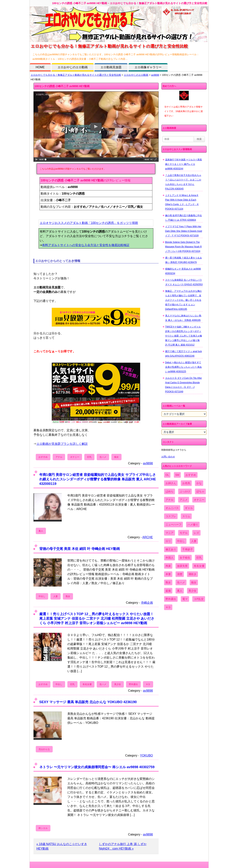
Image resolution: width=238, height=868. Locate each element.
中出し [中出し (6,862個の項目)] (181, 541)
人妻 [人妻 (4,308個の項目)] (194, 541)
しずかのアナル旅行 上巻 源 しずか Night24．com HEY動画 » (123, 846)
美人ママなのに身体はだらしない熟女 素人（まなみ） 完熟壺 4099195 (183, 318)
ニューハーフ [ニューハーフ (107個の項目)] (173, 525)
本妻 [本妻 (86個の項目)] (168, 574)
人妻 (56, 596)
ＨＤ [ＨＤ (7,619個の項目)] (168, 607)
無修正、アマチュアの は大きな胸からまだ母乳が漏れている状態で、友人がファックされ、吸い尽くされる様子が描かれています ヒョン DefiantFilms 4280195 (184, 300)
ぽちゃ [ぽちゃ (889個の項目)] (200, 491)
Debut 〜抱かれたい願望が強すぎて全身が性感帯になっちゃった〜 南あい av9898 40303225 (184, 367)
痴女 (116, 457)
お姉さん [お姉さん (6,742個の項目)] (171, 483)
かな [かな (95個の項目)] (199, 483)
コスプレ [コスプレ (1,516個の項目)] (171, 516)
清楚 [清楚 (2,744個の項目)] (180, 574)
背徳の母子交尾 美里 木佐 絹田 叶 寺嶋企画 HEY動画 (80, 549)
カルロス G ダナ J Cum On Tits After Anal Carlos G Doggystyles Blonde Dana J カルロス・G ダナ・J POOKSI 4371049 (184, 385)
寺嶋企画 (147, 603)
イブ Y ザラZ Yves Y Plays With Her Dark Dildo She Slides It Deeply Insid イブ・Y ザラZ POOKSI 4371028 (184, 231)
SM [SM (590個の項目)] (177, 475)
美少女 (118, 684)
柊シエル (43, 828)
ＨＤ (148, 684)
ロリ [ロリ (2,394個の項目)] (168, 541)
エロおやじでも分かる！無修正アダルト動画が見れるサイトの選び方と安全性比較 (76, 75)
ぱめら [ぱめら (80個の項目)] (170, 491)
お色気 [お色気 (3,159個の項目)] (186, 483)
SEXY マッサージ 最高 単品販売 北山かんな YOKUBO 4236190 (88, 702)
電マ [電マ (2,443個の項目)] (185, 599)
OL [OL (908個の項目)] (167, 475)
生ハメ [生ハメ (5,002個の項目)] (181, 582)
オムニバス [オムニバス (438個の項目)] (172, 508)
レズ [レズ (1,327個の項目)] (196, 533)
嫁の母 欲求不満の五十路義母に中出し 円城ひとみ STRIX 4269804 (184, 218)
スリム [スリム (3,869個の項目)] (186, 516)
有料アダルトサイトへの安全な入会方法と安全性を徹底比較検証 (86, 245)
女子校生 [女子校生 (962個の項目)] (185, 558)
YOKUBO (146, 755)
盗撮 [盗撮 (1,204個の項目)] (168, 591)
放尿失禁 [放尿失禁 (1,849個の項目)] (182, 566)
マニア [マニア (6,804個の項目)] (170, 533)
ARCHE (148, 537)
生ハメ (103, 457)
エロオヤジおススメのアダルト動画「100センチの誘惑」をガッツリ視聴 (89, 223)
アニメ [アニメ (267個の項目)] (184, 500)
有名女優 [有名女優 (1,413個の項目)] (199, 566)
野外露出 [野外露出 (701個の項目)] (171, 599)
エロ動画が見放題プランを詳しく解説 (62, 444)
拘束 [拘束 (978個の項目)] (168, 566)
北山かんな (44, 749)
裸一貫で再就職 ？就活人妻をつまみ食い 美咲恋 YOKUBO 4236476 (184, 260)
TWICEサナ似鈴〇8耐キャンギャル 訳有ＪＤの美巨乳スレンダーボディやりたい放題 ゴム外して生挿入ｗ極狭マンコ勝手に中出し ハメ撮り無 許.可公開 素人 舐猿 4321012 (184, 336)
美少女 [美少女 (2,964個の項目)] (192, 591)
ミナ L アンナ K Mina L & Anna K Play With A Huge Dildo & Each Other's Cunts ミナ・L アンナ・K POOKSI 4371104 (182, 202)
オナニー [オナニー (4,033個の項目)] (199, 500)
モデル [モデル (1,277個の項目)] (184, 533)
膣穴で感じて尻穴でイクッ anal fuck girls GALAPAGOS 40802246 (184, 354)
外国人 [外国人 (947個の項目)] (170, 558)
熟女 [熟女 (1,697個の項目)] (168, 582)
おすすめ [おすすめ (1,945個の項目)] (191, 475)
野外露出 (133, 684)
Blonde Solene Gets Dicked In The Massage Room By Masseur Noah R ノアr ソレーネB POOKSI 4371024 (184, 247)
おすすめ (43, 457)
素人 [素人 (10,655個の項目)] (180, 591)
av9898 (155, 75)
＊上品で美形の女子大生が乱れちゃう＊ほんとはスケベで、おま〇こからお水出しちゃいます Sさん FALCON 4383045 (183, 182)
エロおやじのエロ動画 (73, 67)
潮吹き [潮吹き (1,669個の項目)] (192, 574)
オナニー (75, 457)
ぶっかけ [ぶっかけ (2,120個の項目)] (185, 491)
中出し (42, 596)
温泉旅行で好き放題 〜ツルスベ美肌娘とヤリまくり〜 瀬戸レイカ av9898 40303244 (184, 164)
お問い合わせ (168, 457)
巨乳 (89, 457)
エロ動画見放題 (111, 67)
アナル (59, 457)
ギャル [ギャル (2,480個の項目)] (189, 508)
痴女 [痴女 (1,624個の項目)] (194, 582)
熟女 (68, 596)
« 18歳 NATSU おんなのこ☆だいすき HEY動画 (62, 846)
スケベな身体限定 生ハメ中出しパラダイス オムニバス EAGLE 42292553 (184, 282)
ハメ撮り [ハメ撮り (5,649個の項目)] (193, 525)
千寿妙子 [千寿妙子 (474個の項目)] (188, 549)
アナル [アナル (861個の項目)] (170, 500)
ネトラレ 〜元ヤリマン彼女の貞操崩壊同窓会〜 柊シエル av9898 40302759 (97, 767)
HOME (40, 67)
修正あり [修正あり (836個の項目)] (171, 549)
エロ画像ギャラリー (148, 67)
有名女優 (87, 684)
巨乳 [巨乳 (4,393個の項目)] (199, 558)
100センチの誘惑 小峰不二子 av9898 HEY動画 (62, 86)
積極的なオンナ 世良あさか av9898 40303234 (183, 271)
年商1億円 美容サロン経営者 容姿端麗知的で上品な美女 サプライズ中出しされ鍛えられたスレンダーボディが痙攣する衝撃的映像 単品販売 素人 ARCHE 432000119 (98, 479)
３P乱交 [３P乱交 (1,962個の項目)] (199, 599)
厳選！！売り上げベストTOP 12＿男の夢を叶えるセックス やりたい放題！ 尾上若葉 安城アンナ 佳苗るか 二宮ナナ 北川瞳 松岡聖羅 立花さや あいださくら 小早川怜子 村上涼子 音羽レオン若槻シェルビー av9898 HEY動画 (97, 618)
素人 (41, 531)
